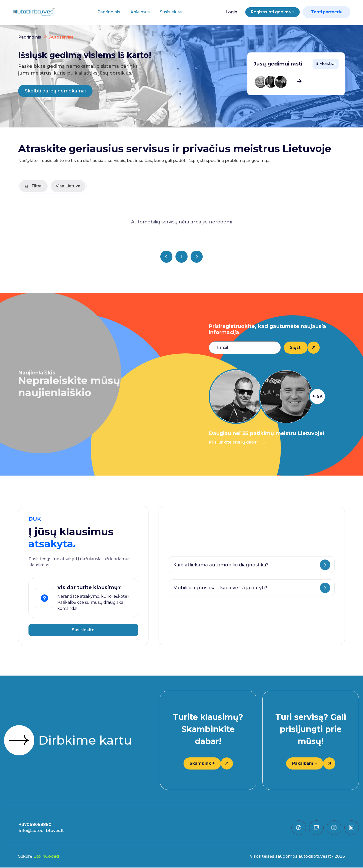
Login (226, 12)
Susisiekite (168, 12)
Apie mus (138, 12)
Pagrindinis (106, 12)
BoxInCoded (46, 857)
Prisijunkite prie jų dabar (237, 443)
